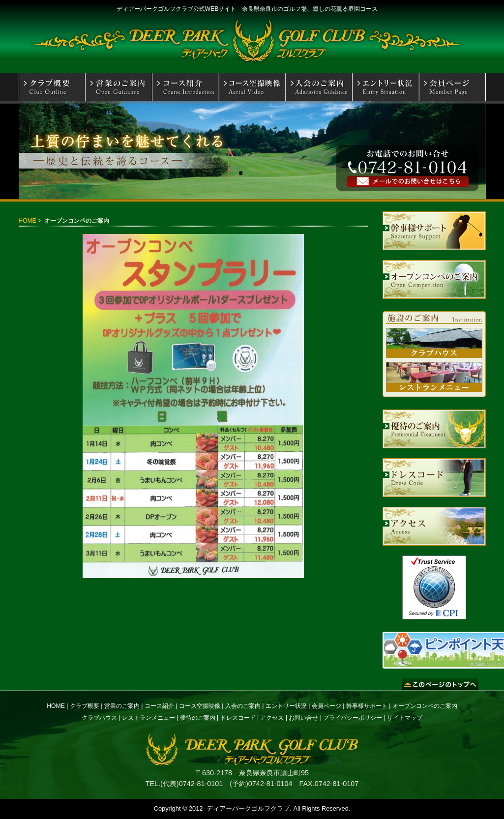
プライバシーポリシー (353, 718)
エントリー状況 (286, 706)
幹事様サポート (367, 706)
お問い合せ (303, 718)
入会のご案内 (243, 706)
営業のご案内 (122, 706)
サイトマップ (405, 718)
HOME (28, 221)
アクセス (272, 718)
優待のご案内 (198, 718)
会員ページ (326, 706)
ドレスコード (238, 718)
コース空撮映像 (200, 706)
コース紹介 (159, 706)
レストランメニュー (148, 718)
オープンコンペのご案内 (425, 706)
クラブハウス (99, 718)
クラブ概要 (85, 706)
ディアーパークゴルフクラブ (248, 808)
